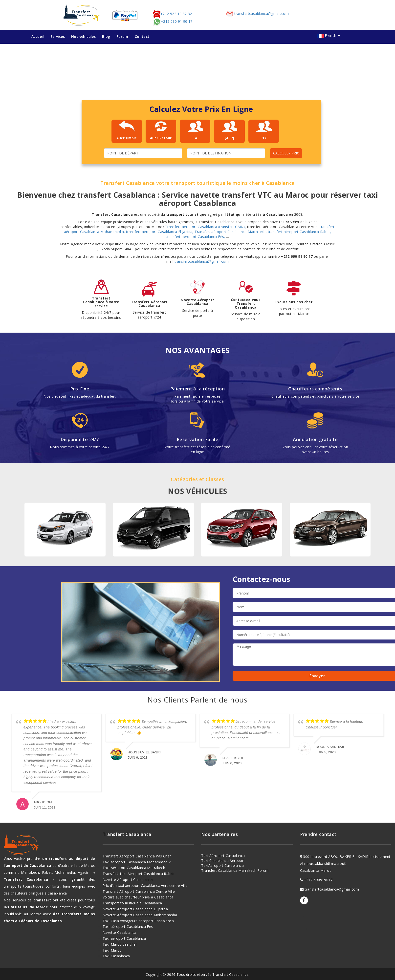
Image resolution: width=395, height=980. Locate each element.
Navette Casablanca (120, 932)
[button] (10, 74)
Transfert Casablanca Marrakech (229, 870)
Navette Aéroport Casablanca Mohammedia (140, 915)
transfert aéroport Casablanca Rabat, (299, 232)
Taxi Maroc (112, 950)
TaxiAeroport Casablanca (222, 865)
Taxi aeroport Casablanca (124, 938)
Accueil (38, 36)
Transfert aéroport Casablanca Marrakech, (231, 232)
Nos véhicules (83, 36)
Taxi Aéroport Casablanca (223, 856)
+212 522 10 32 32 (173, 14)
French (332, 35)
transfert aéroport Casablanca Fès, (196, 237)
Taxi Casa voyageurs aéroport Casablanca (138, 921)
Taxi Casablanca (116, 956)
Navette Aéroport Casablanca (128, 880)
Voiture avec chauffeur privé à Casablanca (138, 897)
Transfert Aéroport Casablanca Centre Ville (139, 891)
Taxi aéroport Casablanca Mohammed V (137, 862)
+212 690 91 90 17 (173, 21)
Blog (106, 36)
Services (58, 36)
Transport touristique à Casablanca (132, 903)
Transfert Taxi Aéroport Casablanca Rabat (138, 874)
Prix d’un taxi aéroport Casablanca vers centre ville (145, 885)
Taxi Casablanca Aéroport (223, 861)
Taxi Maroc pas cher (120, 944)
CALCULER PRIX (286, 153)
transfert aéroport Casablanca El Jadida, (160, 232)
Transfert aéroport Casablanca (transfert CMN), (206, 227)
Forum (122, 36)
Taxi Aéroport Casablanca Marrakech (134, 868)
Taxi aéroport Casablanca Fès (128, 927)
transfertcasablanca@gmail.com (257, 13)
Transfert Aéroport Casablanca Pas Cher (137, 856)
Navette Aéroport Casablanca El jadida (135, 909)
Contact (142, 36)
